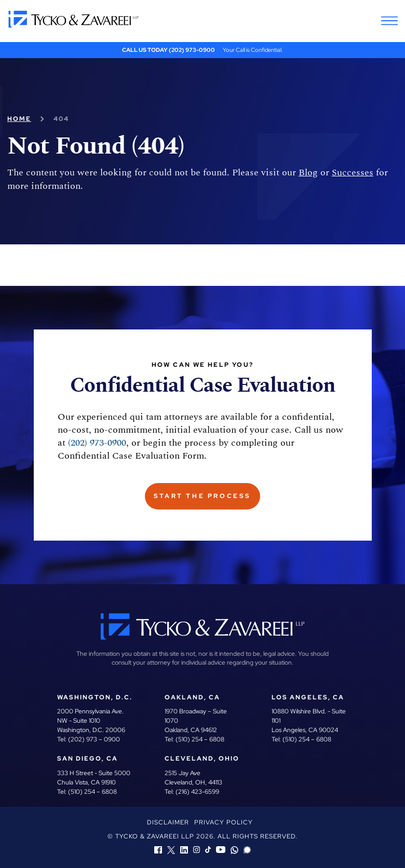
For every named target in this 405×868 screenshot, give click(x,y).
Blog (304, 173)
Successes (347, 173)
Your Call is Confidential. (251, 50)
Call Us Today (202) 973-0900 (169, 50)
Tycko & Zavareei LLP (155, 836)
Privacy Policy (224, 822)
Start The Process (203, 496)
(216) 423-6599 (197, 792)
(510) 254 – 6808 (199, 739)
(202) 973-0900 (86, 443)
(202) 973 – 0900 (93, 739)
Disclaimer (169, 822)
